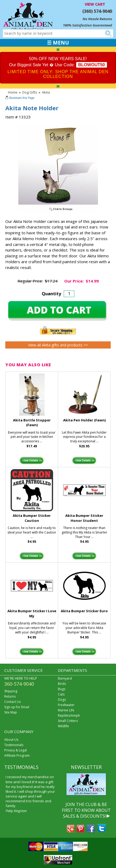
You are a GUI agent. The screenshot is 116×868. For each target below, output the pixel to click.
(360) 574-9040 (97, 11)
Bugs (62, 689)
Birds (62, 684)
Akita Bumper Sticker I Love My (32, 613)
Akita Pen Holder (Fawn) (84, 420)
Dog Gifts (30, 92)
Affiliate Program (17, 755)
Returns (10, 696)
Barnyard (65, 678)
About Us (11, 740)
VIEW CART (95, 4)
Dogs (62, 700)
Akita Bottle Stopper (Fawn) (32, 423)
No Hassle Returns (97, 19)
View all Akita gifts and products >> (58, 345)
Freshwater (66, 705)
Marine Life (66, 710)
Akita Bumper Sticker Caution (32, 518)
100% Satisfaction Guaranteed (87, 25)
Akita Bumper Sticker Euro (84, 611)
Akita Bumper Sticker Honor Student (84, 518)
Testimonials (14, 745)
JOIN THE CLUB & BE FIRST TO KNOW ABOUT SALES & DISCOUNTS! (86, 810)
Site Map (11, 712)
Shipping (11, 691)
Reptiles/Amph (69, 715)
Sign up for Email (17, 707)
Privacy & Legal (16, 750)
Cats (61, 694)
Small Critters (68, 721)
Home (13, 92)
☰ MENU (58, 43)
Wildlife (63, 726)
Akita (46, 92)
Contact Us (12, 702)
